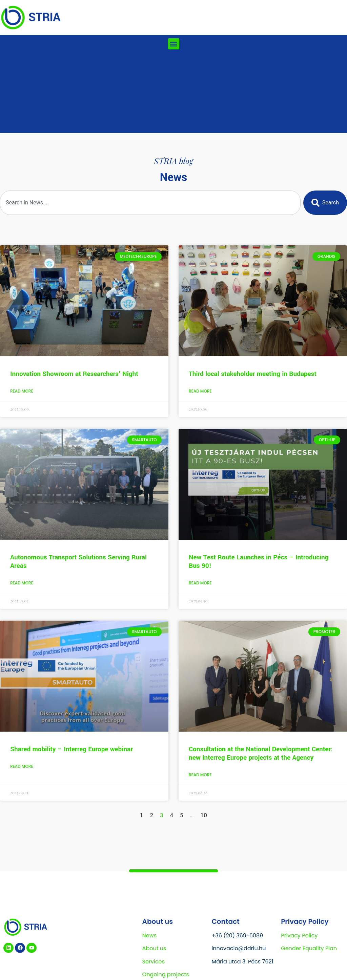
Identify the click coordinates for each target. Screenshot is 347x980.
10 (204, 815)
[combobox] (150, 203)
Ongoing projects (166, 974)
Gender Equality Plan (309, 948)
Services (154, 962)
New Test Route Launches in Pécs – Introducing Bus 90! (259, 562)
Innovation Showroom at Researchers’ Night (74, 374)
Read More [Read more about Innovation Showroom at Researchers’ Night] (22, 391)
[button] (174, 44)
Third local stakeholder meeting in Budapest (253, 374)
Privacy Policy (299, 936)
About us (154, 948)
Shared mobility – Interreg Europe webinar (72, 749)
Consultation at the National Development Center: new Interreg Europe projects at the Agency (261, 753)
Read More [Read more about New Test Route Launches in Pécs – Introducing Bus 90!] (200, 583)
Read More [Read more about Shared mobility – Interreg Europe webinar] (22, 766)
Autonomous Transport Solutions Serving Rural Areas (78, 562)
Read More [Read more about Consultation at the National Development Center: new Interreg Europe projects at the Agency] (200, 775)
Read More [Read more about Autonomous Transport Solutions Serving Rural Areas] (22, 583)
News (150, 936)
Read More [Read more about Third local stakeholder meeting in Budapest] (200, 391)
